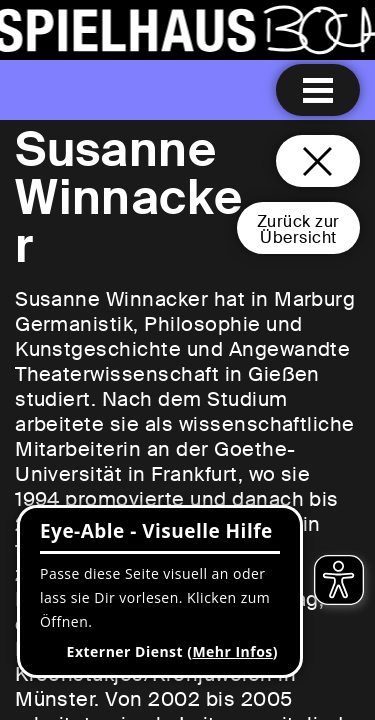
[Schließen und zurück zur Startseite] (318, 161)
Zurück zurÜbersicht (298, 229)
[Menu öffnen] (318, 90)
